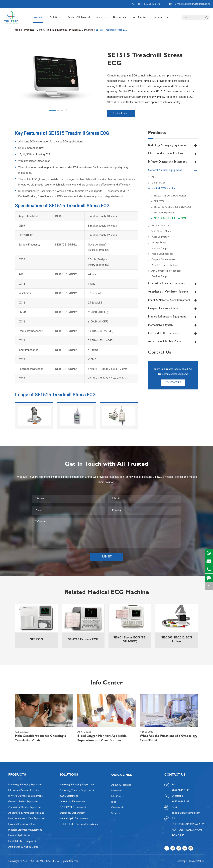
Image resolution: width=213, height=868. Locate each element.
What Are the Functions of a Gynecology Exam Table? (168, 739)
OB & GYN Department (73, 807)
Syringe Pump (157, 243)
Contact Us (161, 19)
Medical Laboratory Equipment (173, 317)
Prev (46, 110)
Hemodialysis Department (74, 819)
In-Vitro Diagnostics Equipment (173, 162)
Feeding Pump (157, 277)
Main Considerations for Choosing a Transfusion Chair (41, 739)
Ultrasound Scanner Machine (173, 154)
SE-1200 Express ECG (166, 213)
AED (152, 177)
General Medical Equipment (52, 30)
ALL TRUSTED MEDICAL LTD (40, 861)
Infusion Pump (157, 248)
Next (67, 110)
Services (102, 19)
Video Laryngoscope (161, 254)
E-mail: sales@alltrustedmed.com (190, 4)
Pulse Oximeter (158, 237)
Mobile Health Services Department (79, 824)
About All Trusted (79, 19)
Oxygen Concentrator (162, 260)
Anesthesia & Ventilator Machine (173, 292)
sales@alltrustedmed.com (186, 813)
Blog (114, 802)
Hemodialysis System (173, 325)
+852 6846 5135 (180, 802)
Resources (119, 19)
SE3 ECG (159, 202)
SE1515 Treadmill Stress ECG (112, 30)
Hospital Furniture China (173, 309)
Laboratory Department (73, 802)
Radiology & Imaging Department (77, 785)
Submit (107, 557)
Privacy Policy (196, 861)
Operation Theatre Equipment (173, 284)
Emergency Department (72, 813)
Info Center (140, 19)
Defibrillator (157, 183)
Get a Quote (121, 114)
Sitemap (181, 861)
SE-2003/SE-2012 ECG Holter (170, 196)
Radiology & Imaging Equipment (173, 145)
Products (38, 19)
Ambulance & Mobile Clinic (173, 342)
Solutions (56, 19)
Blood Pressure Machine (163, 265)
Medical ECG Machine (81, 30)
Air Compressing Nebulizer (165, 271)
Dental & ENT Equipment (173, 334)
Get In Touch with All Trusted (107, 465)
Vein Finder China (159, 232)
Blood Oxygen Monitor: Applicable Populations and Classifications (102, 739)
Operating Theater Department (77, 791)
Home (18, 30)
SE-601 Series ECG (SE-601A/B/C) (172, 207)
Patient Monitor (159, 226)
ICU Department (69, 796)
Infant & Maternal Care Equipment (173, 300)
